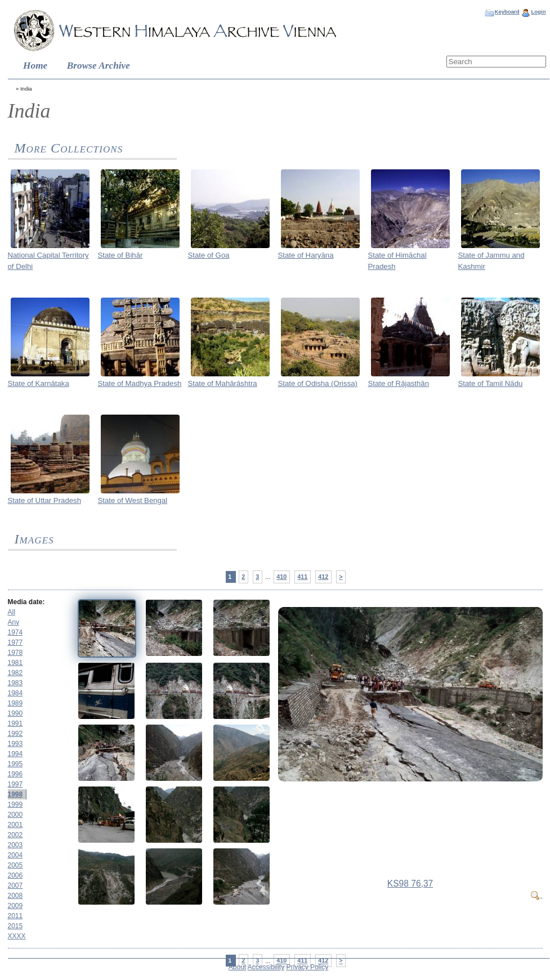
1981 (15, 663)
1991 (15, 723)
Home (35, 66)
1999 (15, 804)
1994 (15, 754)
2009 (15, 906)
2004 (15, 855)
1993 (15, 744)
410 (281, 577)
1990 (15, 713)
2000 (15, 815)
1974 (15, 632)
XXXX (17, 936)
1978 (15, 653)
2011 (15, 916)
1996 (15, 774)
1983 (15, 683)
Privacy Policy (308, 967)
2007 (15, 885)
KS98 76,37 (410, 884)
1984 (15, 693)
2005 (15, 865)
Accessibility (266, 967)
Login (538, 12)
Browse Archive (99, 66)
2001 (15, 825)
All (12, 612)
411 (302, 577)
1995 (15, 764)
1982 (15, 673)
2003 (15, 845)
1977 (15, 642)
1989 (15, 703)
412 (323, 577)
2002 (15, 835)
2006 (15, 875)
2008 (15, 896)
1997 (15, 784)
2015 (15, 926)
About (237, 967)
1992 (15, 734)
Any (14, 622)
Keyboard (507, 12)
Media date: (26, 602)
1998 (15, 794)
